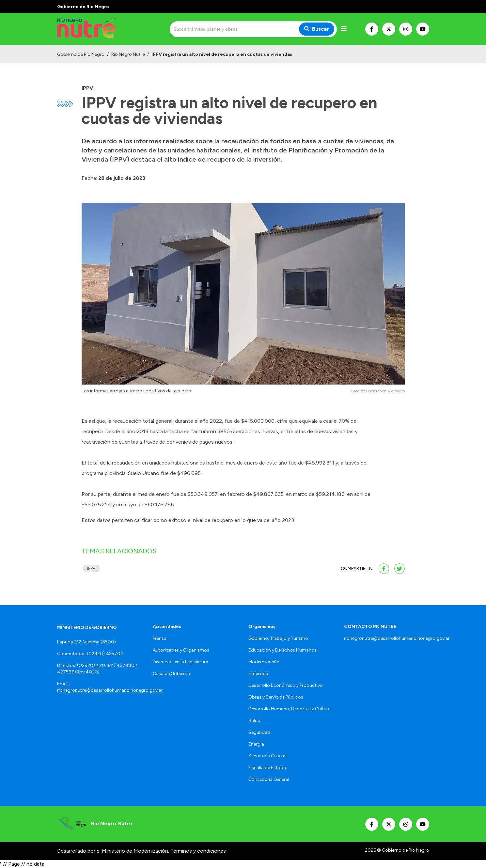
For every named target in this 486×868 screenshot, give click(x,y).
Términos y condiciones (198, 851)
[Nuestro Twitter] (389, 29)
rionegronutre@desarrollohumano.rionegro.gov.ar (110, 690)
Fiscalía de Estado (267, 768)
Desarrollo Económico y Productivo (286, 685)
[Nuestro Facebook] (372, 29)
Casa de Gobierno (172, 674)
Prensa (160, 638)
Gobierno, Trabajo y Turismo (278, 638)
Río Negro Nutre (128, 54)
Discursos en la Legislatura (180, 662)
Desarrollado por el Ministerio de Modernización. (113, 851)
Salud (254, 721)
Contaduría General (269, 779)
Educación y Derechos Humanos (282, 650)
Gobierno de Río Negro (81, 54)
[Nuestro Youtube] (423, 29)
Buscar (317, 29)
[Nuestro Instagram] (406, 29)
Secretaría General (267, 756)
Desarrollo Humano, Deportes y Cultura (290, 709)
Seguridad (259, 732)
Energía (256, 744)
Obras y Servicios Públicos (276, 697)
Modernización (264, 662)
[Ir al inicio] (104, 29)
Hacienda (258, 674)
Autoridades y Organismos (181, 650)
